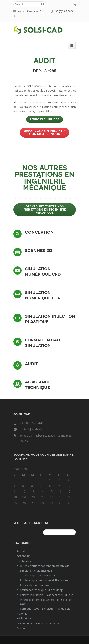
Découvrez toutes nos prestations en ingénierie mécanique (45, 210)
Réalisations (24, 618)
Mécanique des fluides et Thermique (46, 580)
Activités (22, 614)
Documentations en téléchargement (39, 623)
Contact (22, 628)
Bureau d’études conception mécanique (45, 566)
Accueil (21, 551)
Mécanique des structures (39, 575)
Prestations (24, 561)
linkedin (74, 4)
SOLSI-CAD (23, 556)
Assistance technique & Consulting (41, 590)
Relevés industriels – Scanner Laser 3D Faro (47, 595)
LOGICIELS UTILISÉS (45, 119)
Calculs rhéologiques (36, 585)
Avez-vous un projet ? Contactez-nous (45, 132)
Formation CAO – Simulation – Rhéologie (45, 609)
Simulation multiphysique (36, 571)
